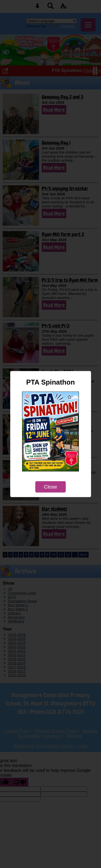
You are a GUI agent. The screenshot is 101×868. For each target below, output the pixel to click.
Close (50, 487)
